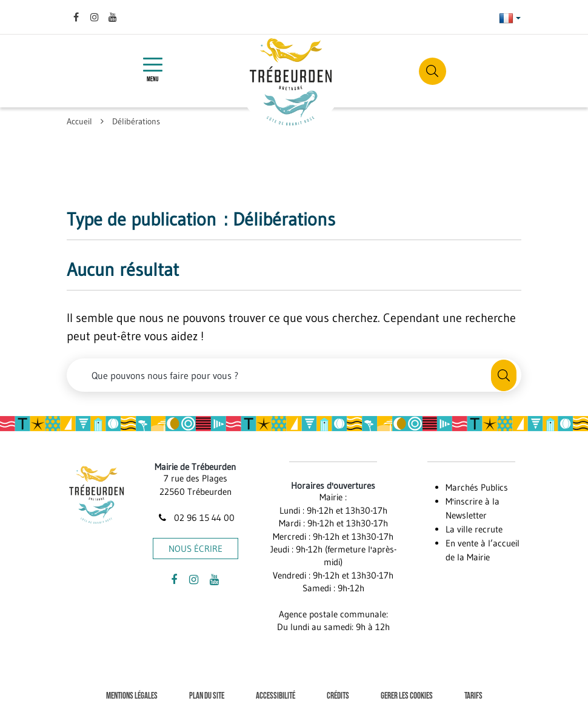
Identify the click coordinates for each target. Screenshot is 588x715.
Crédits (338, 696)
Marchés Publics (477, 487)
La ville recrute (474, 529)
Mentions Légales (132, 696)
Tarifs (473, 696)
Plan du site (207, 696)
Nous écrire (195, 549)
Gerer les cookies (407, 696)
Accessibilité (276, 696)
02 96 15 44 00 (195, 518)
